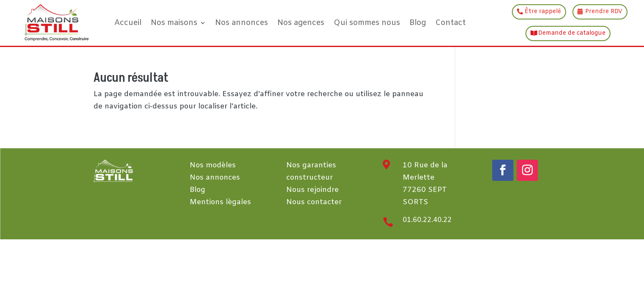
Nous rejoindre (312, 190)
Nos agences (301, 23)
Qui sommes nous (367, 23)
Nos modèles (213, 165)
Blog (418, 23)
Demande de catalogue (572, 33)
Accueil (128, 23)
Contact (451, 23)
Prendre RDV (604, 12)
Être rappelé (543, 12)
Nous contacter (314, 202)
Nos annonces (242, 23)
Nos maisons (174, 23)
